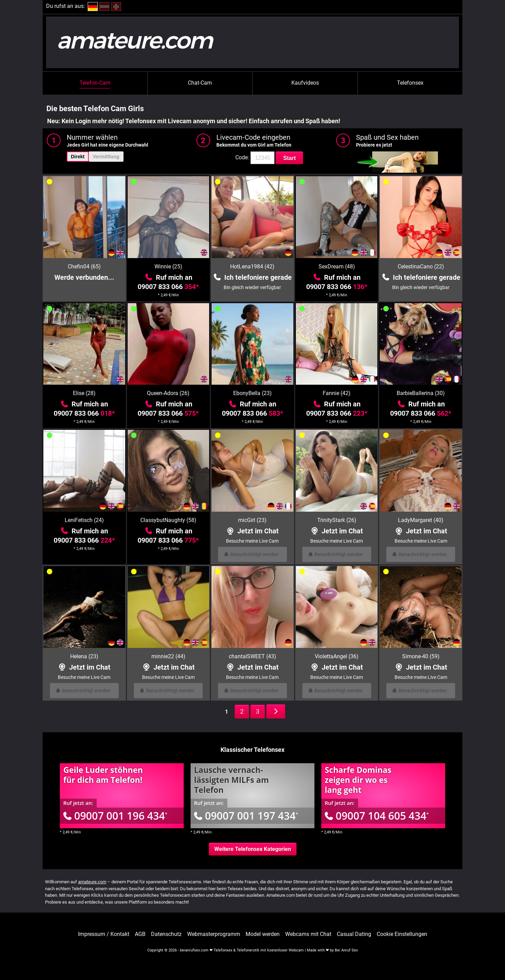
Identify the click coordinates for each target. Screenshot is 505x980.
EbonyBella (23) (252, 393)
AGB (140, 934)
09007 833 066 (168, 287)
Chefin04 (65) (84, 267)
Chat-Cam (200, 83)
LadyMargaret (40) (421, 520)
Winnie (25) (168, 267)
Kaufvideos (305, 83)
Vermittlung (106, 157)
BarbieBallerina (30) (421, 393)
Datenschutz (166, 934)
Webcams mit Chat (308, 934)
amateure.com (92, 882)
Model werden (263, 934)
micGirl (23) (252, 520)
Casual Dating (354, 934)
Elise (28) (84, 393)
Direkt (78, 157)
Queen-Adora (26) (168, 393)
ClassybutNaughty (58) (168, 520)
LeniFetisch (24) (84, 520)
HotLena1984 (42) (252, 267)
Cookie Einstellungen (402, 934)
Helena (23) (84, 656)
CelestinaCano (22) (421, 267)
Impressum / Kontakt (104, 934)
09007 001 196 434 (115, 816)
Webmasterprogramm (214, 934)
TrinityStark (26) (337, 520)
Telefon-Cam (95, 83)
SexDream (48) (337, 267)
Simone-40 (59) (421, 656)
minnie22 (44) (168, 656)
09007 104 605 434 (377, 816)
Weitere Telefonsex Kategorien (253, 849)
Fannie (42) (337, 393)
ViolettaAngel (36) (337, 656)
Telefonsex (410, 83)
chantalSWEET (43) (252, 656)
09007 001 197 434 (246, 816)
